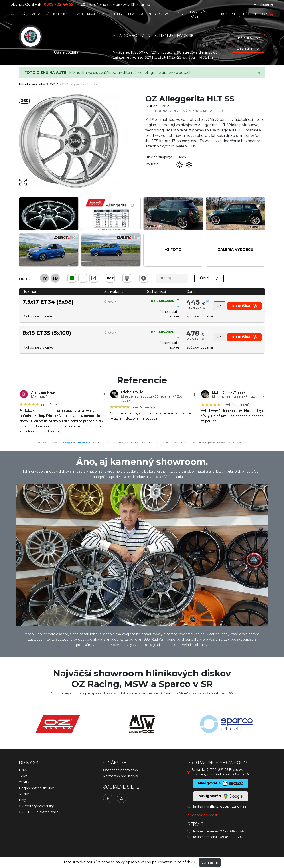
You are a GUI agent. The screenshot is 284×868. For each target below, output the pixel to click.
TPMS (24, 776)
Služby (24, 794)
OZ (53, 84)
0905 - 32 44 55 (233, 807)
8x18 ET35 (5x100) (47, 333)
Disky (23, 770)
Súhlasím (210, 862)
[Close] (259, 73)
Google (68, 443)
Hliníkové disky (32, 84)
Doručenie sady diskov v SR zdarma (115, 5)
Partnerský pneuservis (120, 776)
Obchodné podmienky (121, 770)
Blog (23, 800)
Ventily (24, 782)
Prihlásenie (264, 4)
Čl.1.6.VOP (110, 302)
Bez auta (248, 48)
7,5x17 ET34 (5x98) (48, 302)
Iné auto (248, 38)
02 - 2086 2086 (232, 831)
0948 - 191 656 (231, 837)
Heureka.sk (85, 443)
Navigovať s (221, 796)
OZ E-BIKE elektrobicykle (39, 812)
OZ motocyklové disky (36, 806)
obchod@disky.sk (26, 4)
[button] (173, 250)
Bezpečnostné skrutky (36, 788)
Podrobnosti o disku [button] (38, 316)
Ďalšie (209, 278)
